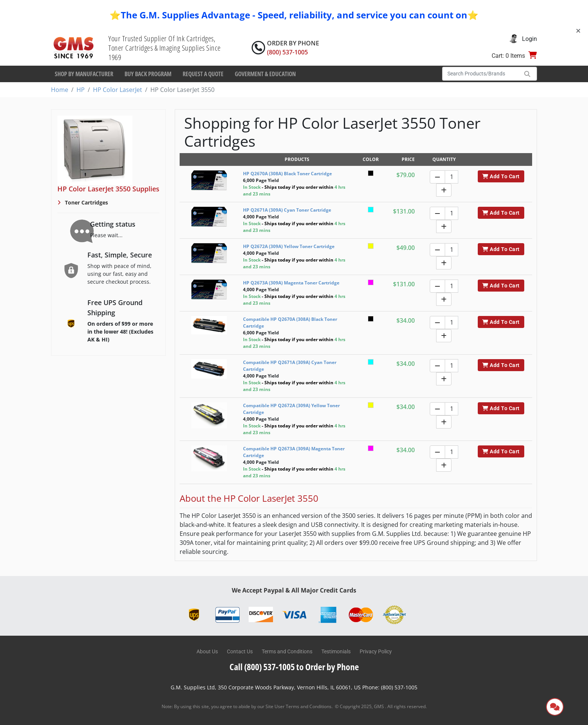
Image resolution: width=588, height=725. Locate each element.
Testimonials (336, 651)
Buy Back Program (148, 74)
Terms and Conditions (287, 651)
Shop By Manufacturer (84, 74)
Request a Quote (203, 74)
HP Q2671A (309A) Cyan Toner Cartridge (287, 210)
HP (81, 90)
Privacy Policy (376, 651)
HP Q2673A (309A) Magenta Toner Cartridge (291, 283)
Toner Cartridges (86, 202)
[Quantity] (451, 177)
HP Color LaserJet (118, 90)
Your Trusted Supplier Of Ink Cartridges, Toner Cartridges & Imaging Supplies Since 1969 (165, 48)
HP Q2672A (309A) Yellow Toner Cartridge (289, 246)
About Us (207, 651)
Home (60, 90)
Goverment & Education (265, 74)
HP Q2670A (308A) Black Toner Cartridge (287, 174)
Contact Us (240, 651)
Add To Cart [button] (501, 176)
